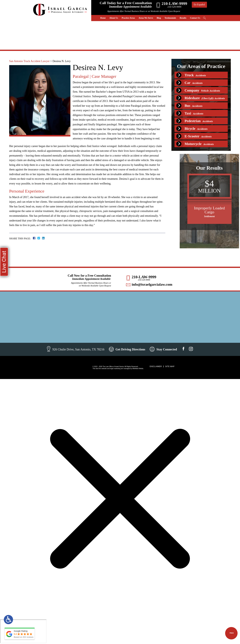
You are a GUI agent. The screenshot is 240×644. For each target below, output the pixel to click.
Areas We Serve (146, 18)
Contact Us (195, 18)
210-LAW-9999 (144, 277)
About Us (114, 18)
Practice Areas (128, 18)
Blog (159, 18)
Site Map (170, 366)
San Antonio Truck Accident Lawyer (29, 61)
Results (183, 18)
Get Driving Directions (130, 349)
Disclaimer (156, 366)
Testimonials (170, 18)
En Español (199, 5)
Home (103, 18)
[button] (234, 239)
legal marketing (115, 369)
